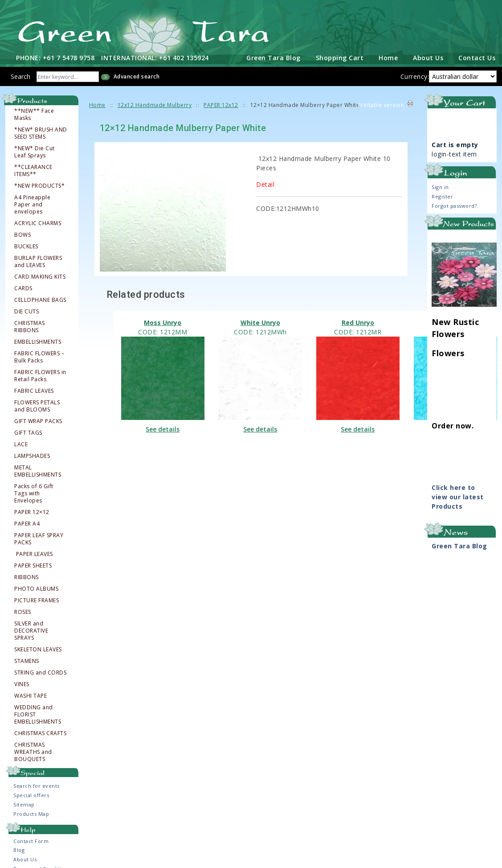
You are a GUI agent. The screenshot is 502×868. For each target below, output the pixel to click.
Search (20, 75)
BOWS (22, 234)
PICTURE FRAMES (37, 599)
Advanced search (137, 75)
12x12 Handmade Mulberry (155, 104)
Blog (19, 849)
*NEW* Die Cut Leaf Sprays (35, 151)
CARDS (23, 287)
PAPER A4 (27, 522)
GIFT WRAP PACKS (38, 420)
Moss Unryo (163, 322)
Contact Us (477, 56)
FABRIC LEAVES (34, 390)
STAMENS (27, 660)
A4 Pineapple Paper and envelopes (32, 203)
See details (163, 428)
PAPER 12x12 (221, 104)
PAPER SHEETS (33, 564)
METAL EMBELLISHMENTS (38, 470)
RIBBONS (27, 576)
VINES (22, 683)
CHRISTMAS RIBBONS (30, 325)
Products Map (31, 813)
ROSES (23, 611)
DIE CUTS (27, 310)
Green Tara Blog (273, 56)
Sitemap (24, 804)
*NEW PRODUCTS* (39, 185)
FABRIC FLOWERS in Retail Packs (40, 374)
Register (442, 195)
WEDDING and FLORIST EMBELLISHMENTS (38, 713)
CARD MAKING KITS (40, 276)
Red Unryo (358, 322)
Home (388, 56)
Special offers (31, 794)
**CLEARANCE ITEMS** (33, 169)
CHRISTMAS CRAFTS (40, 732)
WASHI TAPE (31, 695)
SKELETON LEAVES (38, 648)
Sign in (440, 186)
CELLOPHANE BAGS (40, 299)
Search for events (37, 785)
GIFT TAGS (28, 432)
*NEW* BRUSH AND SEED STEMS (41, 132)
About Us (428, 56)
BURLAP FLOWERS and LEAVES (38, 260)
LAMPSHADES (32, 455)
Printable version (381, 104)
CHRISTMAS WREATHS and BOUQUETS (33, 751)
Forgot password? (454, 204)
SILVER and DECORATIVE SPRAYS (31, 629)
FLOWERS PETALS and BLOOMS (37, 405)
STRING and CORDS (40, 671)
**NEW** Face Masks (34, 113)
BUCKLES (26, 245)
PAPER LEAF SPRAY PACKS (39, 538)
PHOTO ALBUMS (36, 588)
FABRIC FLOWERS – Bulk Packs (39, 356)
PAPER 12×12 (32, 511)
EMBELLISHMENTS (38, 341)
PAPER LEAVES (34, 553)
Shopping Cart (340, 56)
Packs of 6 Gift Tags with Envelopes (34, 492)
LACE (21, 443)
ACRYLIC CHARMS (38, 222)
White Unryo (260, 322)
